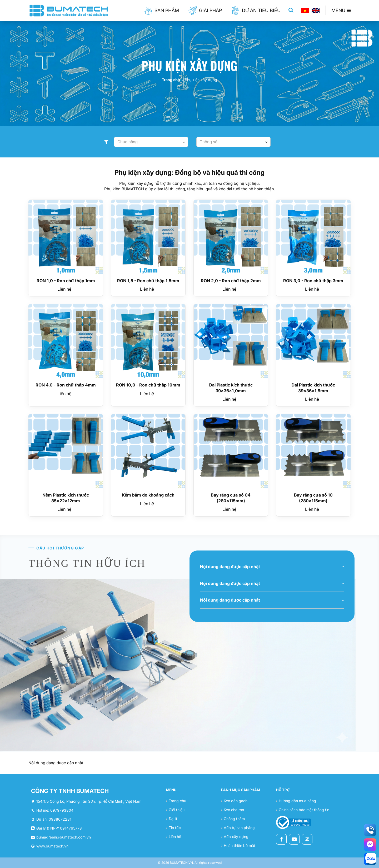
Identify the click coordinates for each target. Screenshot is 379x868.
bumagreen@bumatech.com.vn (64, 837)
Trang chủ (171, 80)
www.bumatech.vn (52, 846)
